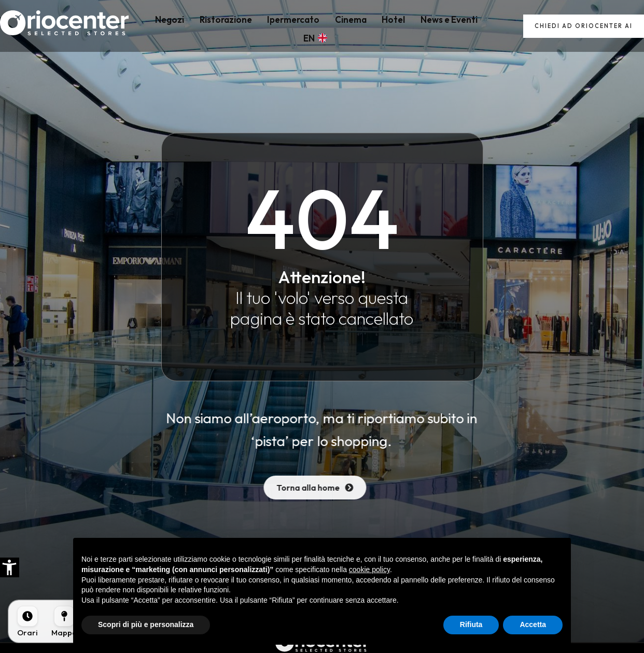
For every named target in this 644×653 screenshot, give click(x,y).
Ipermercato (278, 26)
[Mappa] (64, 621)
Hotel (368, 26)
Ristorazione (215, 26)
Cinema (330, 26)
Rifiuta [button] (471, 624)
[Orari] (27, 621)
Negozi (164, 26)
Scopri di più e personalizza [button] (146, 624)
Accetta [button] (533, 624)
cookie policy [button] (369, 569)
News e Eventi (418, 26)
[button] (9, 567)
